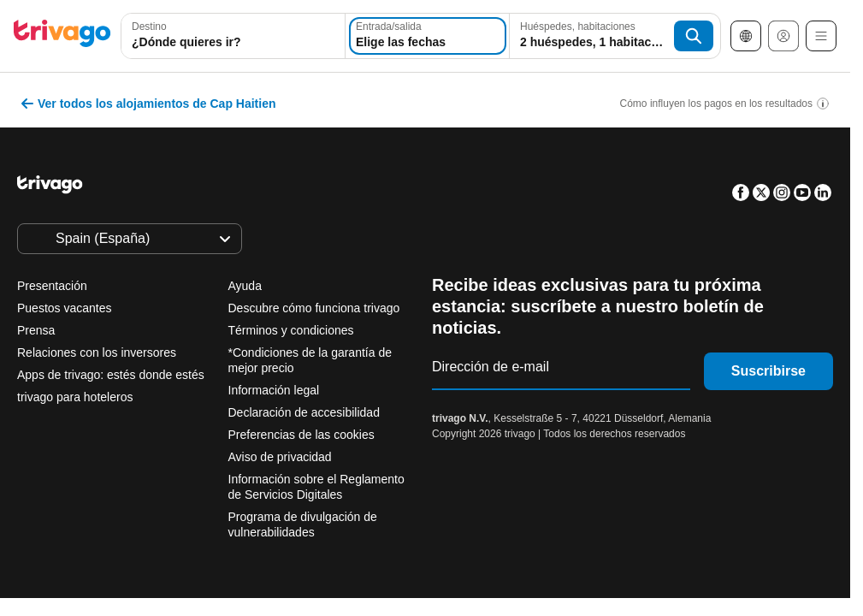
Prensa (36, 330)
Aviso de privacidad (280, 457)
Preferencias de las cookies (303, 435)
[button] (233, 36)
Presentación (52, 286)
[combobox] (233, 36)
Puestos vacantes (65, 308)
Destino (149, 27)
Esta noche (147, 405)
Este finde (424, 405)
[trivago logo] (62, 36)
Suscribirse (768, 371)
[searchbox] (233, 42)
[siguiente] (643, 99)
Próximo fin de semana (567, 405)
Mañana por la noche (287, 405)
